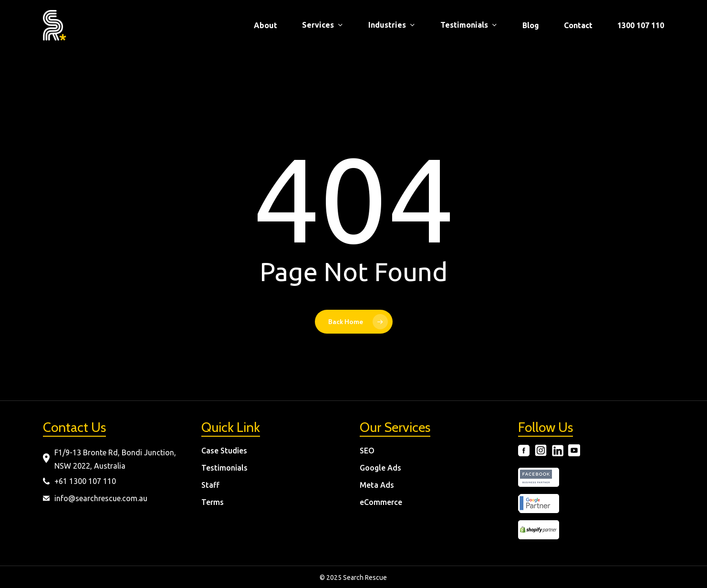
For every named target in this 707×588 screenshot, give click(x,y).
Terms (213, 502)
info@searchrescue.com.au (101, 498)
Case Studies (224, 451)
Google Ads (380, 468)
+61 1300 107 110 (85, 481)
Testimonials (224, 468)
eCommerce (381, 502)
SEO (367, 451)
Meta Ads (377, 485)
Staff (210, 485)
